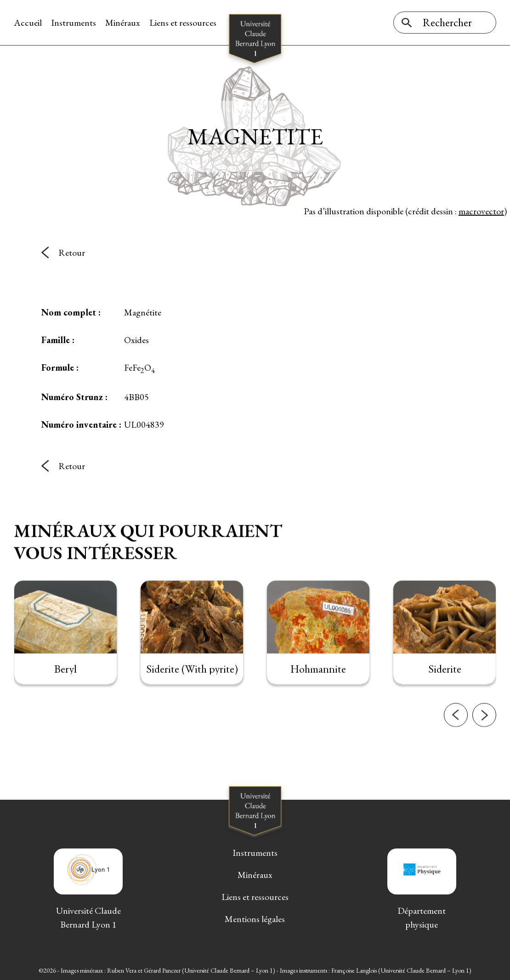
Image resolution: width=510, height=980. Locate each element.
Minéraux (123, 23)
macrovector (481, 211)
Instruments (74, 23)
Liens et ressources (183, 23)
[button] (456, 734)
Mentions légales (255, 919)
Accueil (28, 23)
